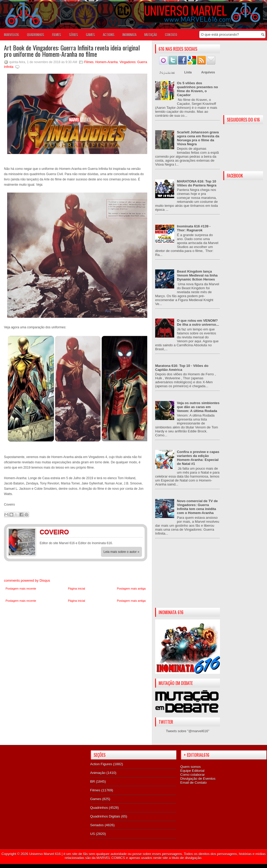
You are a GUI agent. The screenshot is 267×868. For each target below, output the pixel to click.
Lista (188, 72)
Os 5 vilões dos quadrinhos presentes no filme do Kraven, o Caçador (197, 89)
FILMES (57, 35)
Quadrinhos (99, 808)
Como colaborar (193, 775)
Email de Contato (194, 783)
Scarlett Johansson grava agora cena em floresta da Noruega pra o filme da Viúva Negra (198, 138)
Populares (167, 72)
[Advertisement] (188, 577)
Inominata (129, 35)
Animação (98, 773)
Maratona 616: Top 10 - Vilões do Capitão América (182, 368)
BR (93, 781)
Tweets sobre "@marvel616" (187, 731)
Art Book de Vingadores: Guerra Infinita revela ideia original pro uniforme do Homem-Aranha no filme (72, 51)
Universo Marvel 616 (45, 854)
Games (96, 799)
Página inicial (77, 589)
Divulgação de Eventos (198, 779)
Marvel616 (11, 35)
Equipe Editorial (192, 771)
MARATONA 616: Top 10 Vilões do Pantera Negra (197, 183)
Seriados (97, 825)
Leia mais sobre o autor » (121, 552)
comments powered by (27, 580)
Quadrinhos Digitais (105, 816)
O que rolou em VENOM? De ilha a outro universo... (198, 323)
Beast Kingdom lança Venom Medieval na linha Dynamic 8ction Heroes (197, 275)
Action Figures (101, 764)
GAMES (90, 35)
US (93, 834)
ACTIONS (109, 35)
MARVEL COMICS (111, 858)
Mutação (151, 35)
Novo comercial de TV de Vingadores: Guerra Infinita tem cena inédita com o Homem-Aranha (197, 507)
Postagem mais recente (21, 589)
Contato (171, 35)
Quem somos (190, 767)
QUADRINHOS (36, 35)
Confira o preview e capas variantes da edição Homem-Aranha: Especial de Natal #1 (198, 458)
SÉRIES (73, 35)
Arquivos (208, 72)
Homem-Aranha (107, 62)
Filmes (89, 62)
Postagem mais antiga (131, 589)
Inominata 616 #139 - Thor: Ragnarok (194, 228)
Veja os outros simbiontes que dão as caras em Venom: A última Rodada (198, 407)
